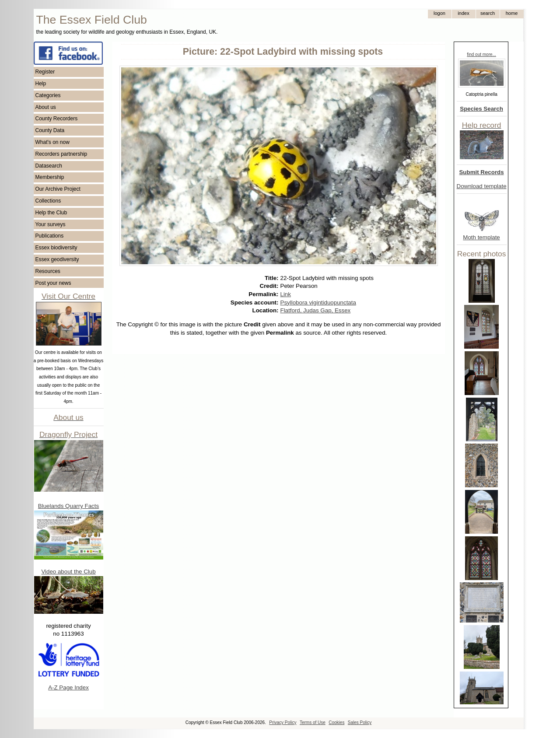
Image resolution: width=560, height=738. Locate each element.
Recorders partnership (61, 154)
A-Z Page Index (68, 687)
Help (41, 84)
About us (46, 107)
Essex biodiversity (56, 248)
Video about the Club (68, 572)
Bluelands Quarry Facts (68, 506)
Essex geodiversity (57, 259)
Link (286, 294)
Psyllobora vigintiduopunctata (318, 303)
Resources (48, 271)
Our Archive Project (58, 189)
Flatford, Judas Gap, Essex (316, 310)
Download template (482, 186)
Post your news (53, 283)
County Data (50, 130)
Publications (50, 236)
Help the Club (51, 213)
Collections (48, 201)
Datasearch (49, 166)
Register (45, 72)
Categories (48, 95)
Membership (50, 177)
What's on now (52, 142)
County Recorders (57, 119)
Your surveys (51, 224)
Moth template (481, 237)
